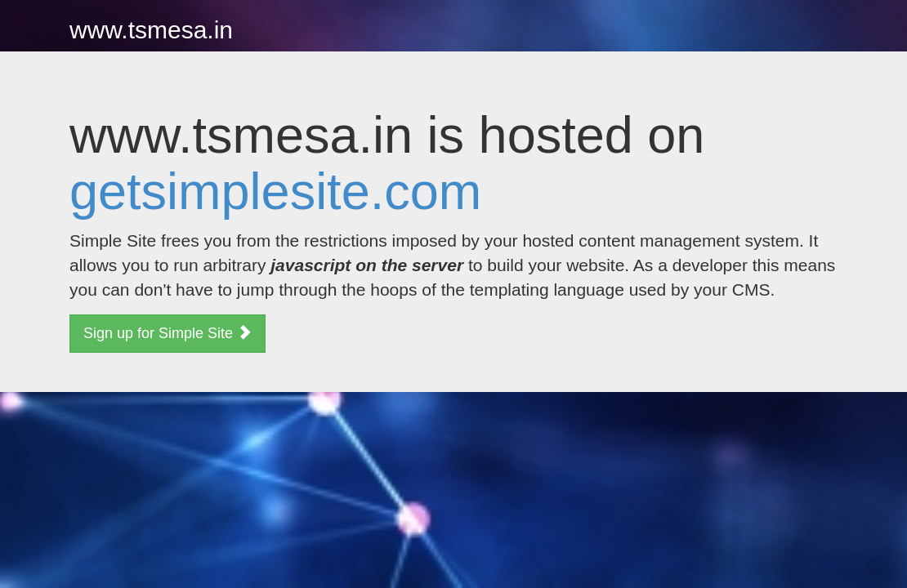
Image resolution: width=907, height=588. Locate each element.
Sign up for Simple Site (168, 333)
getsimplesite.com (275, 191)
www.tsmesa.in (151, 30)
